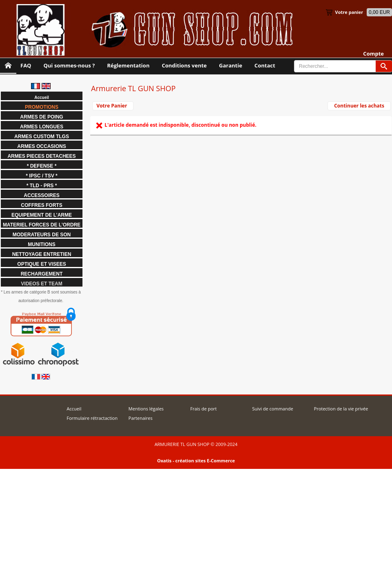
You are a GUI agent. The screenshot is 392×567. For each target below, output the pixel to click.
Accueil (74, 409)
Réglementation (128, 65)
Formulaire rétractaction (92, 418)
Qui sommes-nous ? (69, 65)
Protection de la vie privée (341, 409)
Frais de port (204, 409)
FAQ (26, 65)
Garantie (231, 65)
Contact (265, 65)
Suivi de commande (272, 409)
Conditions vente (184, 65)
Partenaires (141, 418)
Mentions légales (146, 409)
